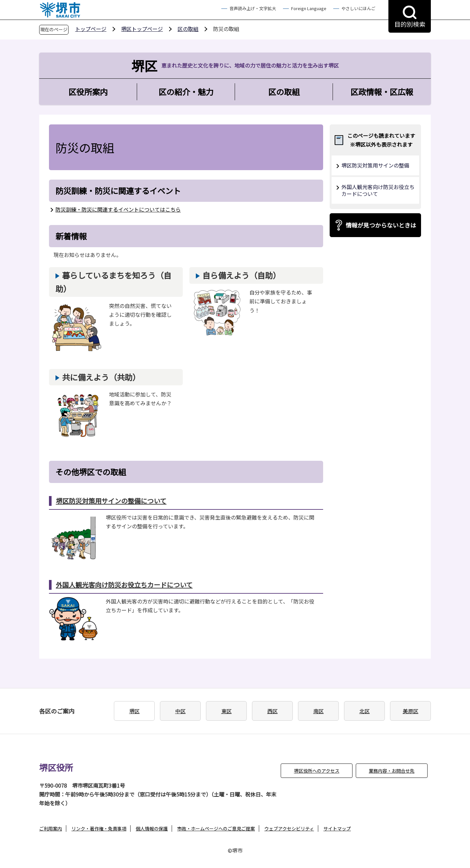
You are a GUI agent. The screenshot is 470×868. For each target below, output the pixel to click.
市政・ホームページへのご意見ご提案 (216, 828)
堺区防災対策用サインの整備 (375, 165)
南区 (319, 711)
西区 (273, 711)
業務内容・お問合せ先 (392, 771)
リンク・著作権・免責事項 (99, 828)
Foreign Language (309, 8)
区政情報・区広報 (382, 92)
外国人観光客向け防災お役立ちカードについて (124, 585)
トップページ (91, 29)
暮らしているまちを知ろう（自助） (113, 282)
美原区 (411, 711)
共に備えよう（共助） (101, 377)
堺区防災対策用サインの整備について (111, 501)
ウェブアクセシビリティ (289, 828)
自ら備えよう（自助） (242, 275)
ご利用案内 (51, 828)
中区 (180, 711)
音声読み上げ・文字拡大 (253, 8)
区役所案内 (88, 92)
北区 (365, 711)
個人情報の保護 (152, 828)
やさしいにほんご (358, 8)
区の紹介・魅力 (186, 92)
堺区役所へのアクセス (317, 771)
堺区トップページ (142, 29)
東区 (227, 711)
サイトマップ (337, 828)
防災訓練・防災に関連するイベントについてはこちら (118, 209)
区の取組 (188, 29)
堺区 (134, 711)
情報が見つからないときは (381, 225)
